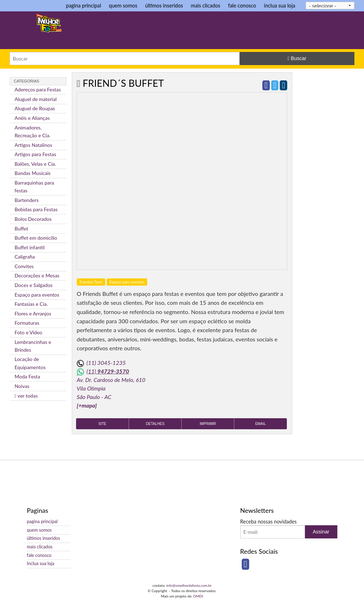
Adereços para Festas (38, 89)
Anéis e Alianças (32, 118)
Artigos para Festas (35, 154)
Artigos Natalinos (33, 145)
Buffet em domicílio (36, 238)
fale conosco (242, 6)
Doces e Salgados (34, 285)
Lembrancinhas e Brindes (33, 346)
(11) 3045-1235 (106, 363)
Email (261, 424)
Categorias (26, 81)
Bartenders (27, 200)
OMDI (198, 596)
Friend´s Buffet (123, 83)
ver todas (26, 396)
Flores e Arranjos (33, 313)
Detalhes (155, 424)
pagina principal (84, 6)
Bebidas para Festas (36, 209)
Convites (24, 266)
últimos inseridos (164, 6)
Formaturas (27, 323)
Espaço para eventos (37, 295)
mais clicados (206, 6)
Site (102, 424)
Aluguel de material (36, 99)
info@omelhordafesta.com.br (189, 585)
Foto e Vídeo (28, 332)
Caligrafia (25, 257)
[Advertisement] (228, 31)
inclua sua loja (279, 6)
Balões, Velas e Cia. (35, 164)
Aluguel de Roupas (35, 108)
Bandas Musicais (33, 173)
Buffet (21, 228)
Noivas (22, 386)
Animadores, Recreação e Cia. (33, 131)
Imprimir (208, 424)
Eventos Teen (91, 282)
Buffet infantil (30, 247)
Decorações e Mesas (37, 275)
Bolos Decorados (33, 219)
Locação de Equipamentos (30, 363)
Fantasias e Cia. (31, 304)
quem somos (123, 6)
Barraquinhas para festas (34, 187)
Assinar (321, 532)
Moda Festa (27, 376)
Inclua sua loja (41, 564)
